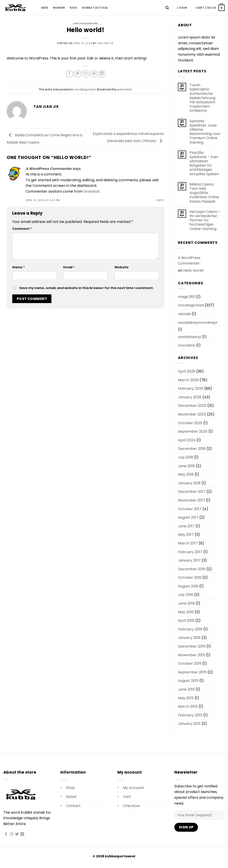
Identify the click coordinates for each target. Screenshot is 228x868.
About (71, 797)
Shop (70, 788)
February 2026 (191, 388)
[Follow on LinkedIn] (22, 834)
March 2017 (188, 543)
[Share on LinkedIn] (102, 74)
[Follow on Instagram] (12, 834)
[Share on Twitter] (78, 74)
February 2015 (190, 715)
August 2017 (188, 517)
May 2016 (186, 612)
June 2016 (186, 603)
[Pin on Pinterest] (94, 74)
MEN (45, 8)
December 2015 (192, 646)
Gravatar (92, 191)
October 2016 (190, 578)
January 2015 (189, 724)
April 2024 (187, 440)
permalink (125, 89)
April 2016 (186, 620)
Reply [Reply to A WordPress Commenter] (161, 200)
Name (19, 267)
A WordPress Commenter (49, 169)
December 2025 (192, 406)
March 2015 (188, 706)
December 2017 (192, 492)
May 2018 (186, 474)
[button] (182, 8)
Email (69, 267)
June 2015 (186, 689)
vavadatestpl (190, 337)
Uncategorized (85, 23)
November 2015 (191, 655)
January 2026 (190, 397)
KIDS (73, 8)
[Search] (167, 8)
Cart (127, 797)
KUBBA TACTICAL (95, 8)
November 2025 (192, 414)
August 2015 (188, 681)
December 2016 (192, 569)
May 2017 (186, 535)
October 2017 (190, 509)
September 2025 (193, 431)
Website (122, 267)
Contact (73, 806)
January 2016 (189, 638)
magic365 (187, 297)
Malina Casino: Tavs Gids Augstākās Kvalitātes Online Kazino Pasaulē (204, 193)
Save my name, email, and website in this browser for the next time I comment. (86, 288)
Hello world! (193, 270)
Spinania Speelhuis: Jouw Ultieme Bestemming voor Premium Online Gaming (205, 132)
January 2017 (189, 560)
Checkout (131, 806)
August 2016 (188, 586)
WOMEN (59, 8)
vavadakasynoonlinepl (197, 323)
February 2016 (190, 629)
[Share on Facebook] (70, 74)
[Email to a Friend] (86, 74)
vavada (184, 314)
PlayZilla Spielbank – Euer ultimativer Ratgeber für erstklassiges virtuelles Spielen (204, 163)
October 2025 (190, 423)
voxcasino (187, 345)
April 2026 (187, 371)
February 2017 (190, 552)
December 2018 (192, 449)
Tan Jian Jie (105, 43)
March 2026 (188, 380)
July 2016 (186, 595)
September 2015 (192, 672)
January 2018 (189, 483)
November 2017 (191, 500)
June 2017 (186, 526)
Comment (22, 229)
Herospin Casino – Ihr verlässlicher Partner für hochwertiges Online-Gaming (205, 220)
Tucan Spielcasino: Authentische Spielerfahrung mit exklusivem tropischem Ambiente (202, 98)
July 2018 (186, 457)
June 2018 (186, 466)
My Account (133, 788)
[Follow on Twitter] (17, 834)
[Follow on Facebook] (6, 834)
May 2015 (186, 698)
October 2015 (190, 663)
